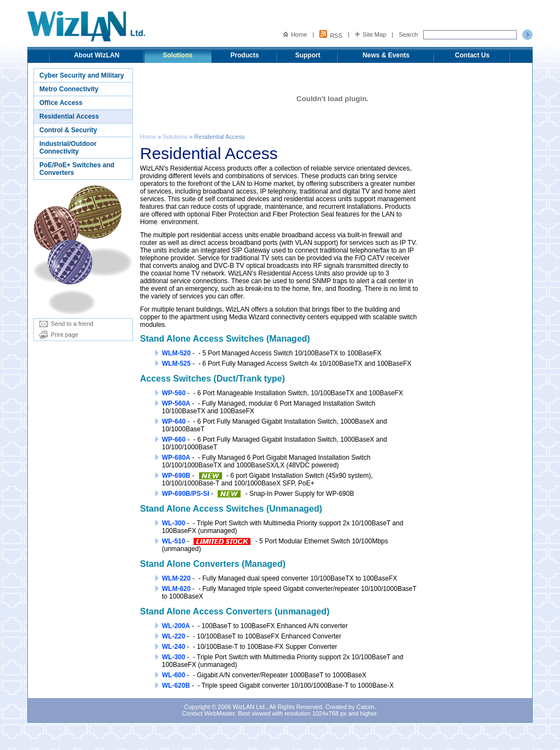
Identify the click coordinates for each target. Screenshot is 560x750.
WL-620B (176, 685)
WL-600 (174, 675)
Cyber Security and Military (82, 75)
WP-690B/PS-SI (186, 494)
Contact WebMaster (208, 713)
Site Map (371, 34)
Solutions (178, 55)
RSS (331, 34)
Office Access (61, 103)
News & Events (386, 55)
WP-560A (176, 403)
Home (295, 34)
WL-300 (174, 523)
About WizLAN (97, 55)
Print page (59, 335)
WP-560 (174, 393)
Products (244, 55)
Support (308, 55)
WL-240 (174, 647)
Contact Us (472, 55)
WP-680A (176, 458)
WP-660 (174, 440)
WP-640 (174, 421)
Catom (365, 707)
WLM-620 (176, 589)
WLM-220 (176, 578)
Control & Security (68, 130)
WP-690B (176, 476)
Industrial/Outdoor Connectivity (68, 148)
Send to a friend (66, 324)
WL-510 (174, 541)
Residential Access (69, 116)
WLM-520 (176, 353)
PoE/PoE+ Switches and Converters (77, 169)
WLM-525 (176, 364)
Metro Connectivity (69, 89)
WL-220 (174, 636)
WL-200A (176, 626)
